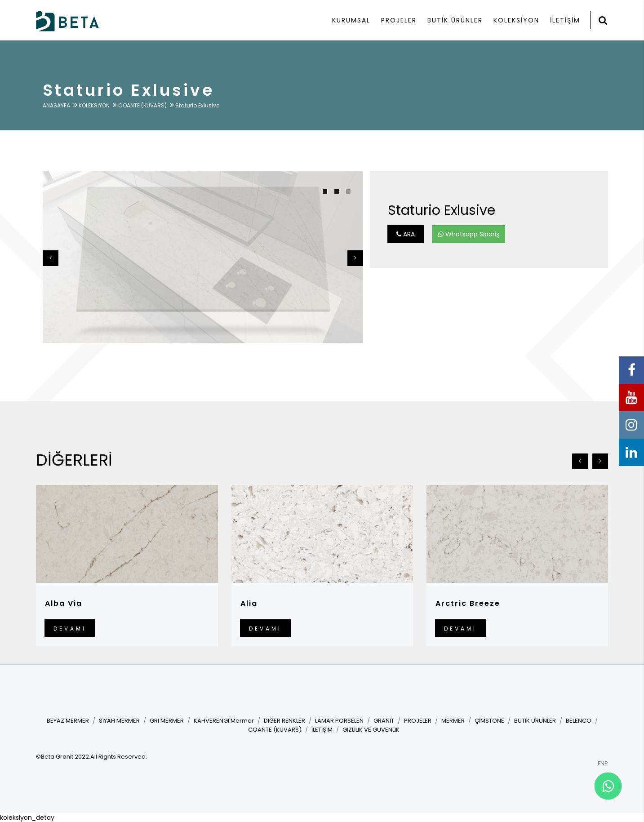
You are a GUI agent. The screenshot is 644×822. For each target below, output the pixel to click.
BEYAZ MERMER (68, 721)
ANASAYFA (56, 105)
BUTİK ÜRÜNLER (455, 20)
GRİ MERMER (167, 721)
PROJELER (399, 20)
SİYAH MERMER (119, 721)
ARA (406, 234)
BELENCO (579, 721)
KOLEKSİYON (516, 20)
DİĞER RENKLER (284, 721)
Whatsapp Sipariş (469, 234)
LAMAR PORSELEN (339, 721)
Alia (249, 603)
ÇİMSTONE (489, 721)
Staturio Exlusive (197, 105)
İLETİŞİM (565, 20)
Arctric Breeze (468, 603)
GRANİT (384, 721)
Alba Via (64, 603)
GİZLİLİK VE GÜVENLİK (371, 730)
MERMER (453, 721)
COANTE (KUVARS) (142, 105)
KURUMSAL (351, 20)
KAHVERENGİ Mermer (224, 721)
